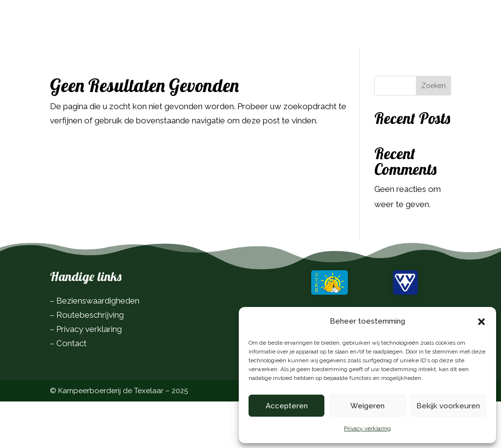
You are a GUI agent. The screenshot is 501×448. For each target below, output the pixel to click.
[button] (481, 322)
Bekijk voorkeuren (448, 406)
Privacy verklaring (367, 428)
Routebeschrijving (90, 361)
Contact (244, 44)
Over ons (197, 44)
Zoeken (433, 132)
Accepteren (287, 406)
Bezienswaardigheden (98, 347)
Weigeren (367, 406)
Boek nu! (424, 25)
